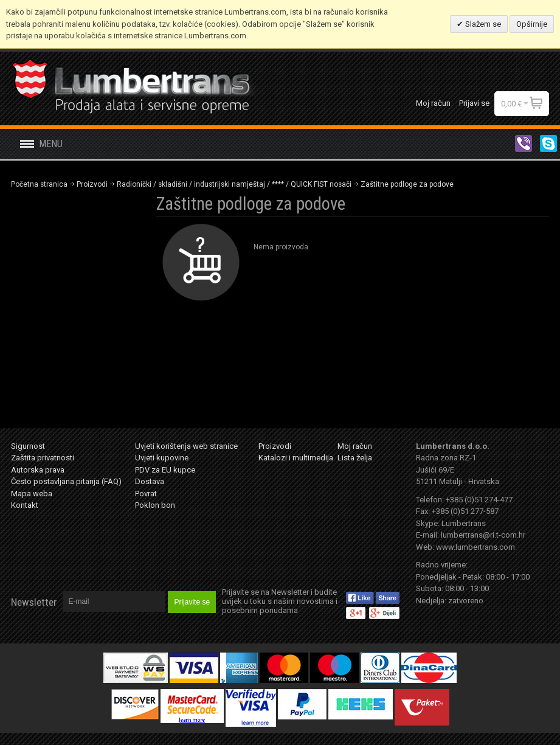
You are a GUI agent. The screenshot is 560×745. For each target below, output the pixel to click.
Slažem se (482, 24)
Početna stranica (39, 184)
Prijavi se (474, 103)
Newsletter (34, 602)
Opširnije (532, 24)
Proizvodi (92, 184)
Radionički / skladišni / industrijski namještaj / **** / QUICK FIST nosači (234, 184)
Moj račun (433, 103)
